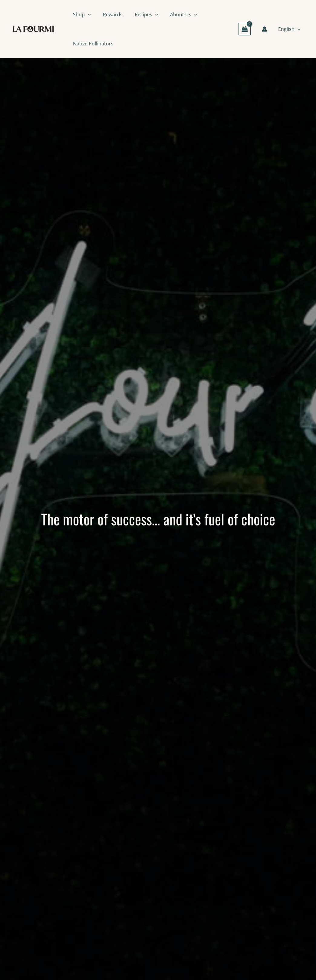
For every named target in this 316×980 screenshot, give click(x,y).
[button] (88, 15)
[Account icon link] (265, 29)
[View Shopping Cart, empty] (245, 29)
